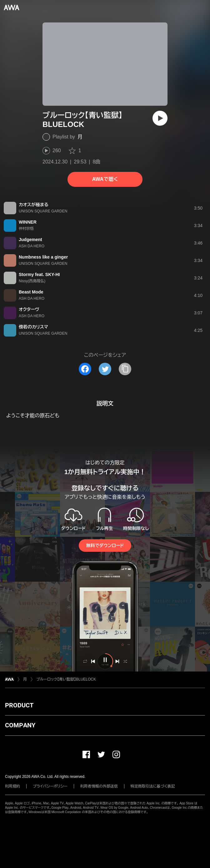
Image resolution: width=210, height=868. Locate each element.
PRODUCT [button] (19, 705)
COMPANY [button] (20, 725)
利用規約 (12, 786)
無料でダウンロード (105, 546)
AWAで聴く (105, 179)
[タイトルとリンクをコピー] (125, 369)
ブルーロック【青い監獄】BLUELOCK (66, 679)
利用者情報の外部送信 (99, 786)
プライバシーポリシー (50, 786)
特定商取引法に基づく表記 (153, 786)
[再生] (160, 118)
